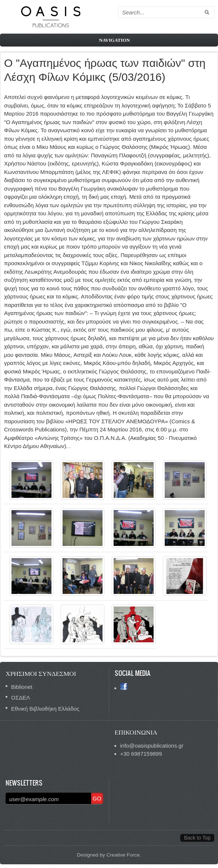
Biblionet (22, 687)
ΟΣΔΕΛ (21, 698)
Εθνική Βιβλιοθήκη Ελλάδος (45, 709)
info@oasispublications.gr (152, 746)
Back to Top (197, 838)
